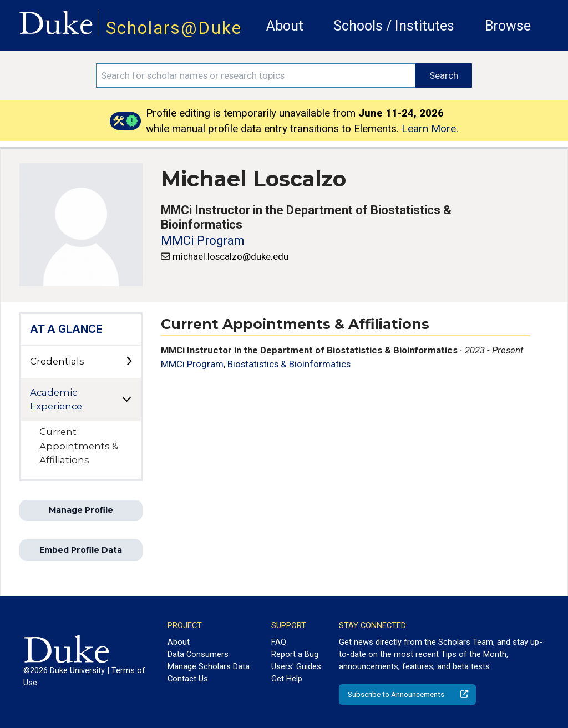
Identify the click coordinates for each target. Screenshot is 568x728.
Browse (508, 26)
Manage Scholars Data (209, 666)
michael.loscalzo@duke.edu (230, 256)
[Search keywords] (256, 75)
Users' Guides (296, 666)
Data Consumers (198, 654)
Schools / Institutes (394, 26)
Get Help (287, 679)
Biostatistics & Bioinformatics (289, 364)
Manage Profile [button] (81, 510)
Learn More (429, 128)
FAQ (279, 642)
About (285, 26)
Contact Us (188, 679)
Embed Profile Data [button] (81, 550)
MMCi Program (202, 241)
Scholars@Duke (174, 28)
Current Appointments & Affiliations (79, 446)
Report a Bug (295, 654)
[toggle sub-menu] (129, 362)
